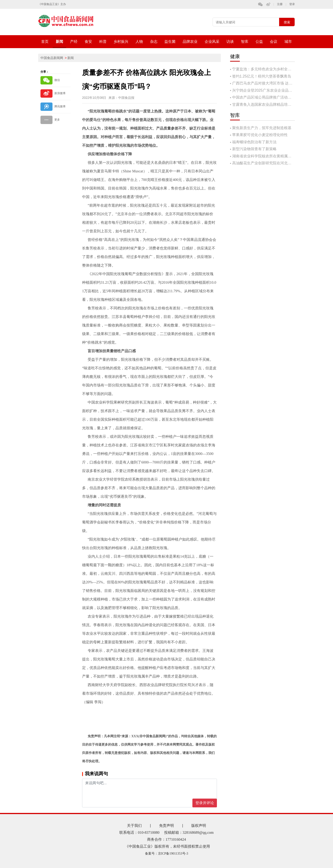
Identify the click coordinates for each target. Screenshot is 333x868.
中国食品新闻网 (52, 58)
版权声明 (199, 826)
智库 (245, 42)
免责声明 (166, 826)
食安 (88, 42)
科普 (103, 42)
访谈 (230, 42)
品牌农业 (190, 42)
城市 (288, 42)
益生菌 (170, 42)
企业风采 (212, 42)
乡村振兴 (121, 42)
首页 (45, 42)
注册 (280, 4)
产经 (74, 42)
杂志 (154, 42)
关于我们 (134, 826)
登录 (292, 4)
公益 (259, 42)
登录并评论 (205, 803)
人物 (139, 42)
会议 (274, 42)
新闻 (59, 42)
